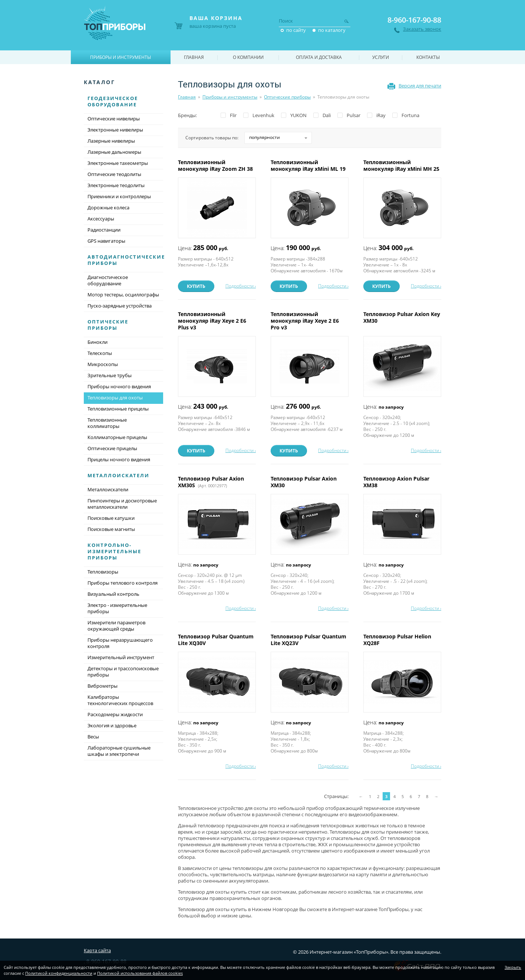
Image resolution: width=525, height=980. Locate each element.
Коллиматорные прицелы (117, 437)
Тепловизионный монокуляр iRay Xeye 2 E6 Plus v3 (212, 321)
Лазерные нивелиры (111, 141)
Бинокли (98, 342)
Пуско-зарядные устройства (120, 306)
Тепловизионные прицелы (118, 409)
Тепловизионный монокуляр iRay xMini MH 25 (402, 165)
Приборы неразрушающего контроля (120, 643)
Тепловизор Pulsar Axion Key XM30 (402, 317)
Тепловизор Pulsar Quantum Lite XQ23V (308, 640)
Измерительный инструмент (121, 657)
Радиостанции (104, 230)
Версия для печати (420, 86)
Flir (233, 115)
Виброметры (103, 686)
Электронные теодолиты (116, 185)
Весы (93, 737)
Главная (187, 97)
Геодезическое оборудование (113, 101)
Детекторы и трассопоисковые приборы (123, 672)
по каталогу (332, 30)
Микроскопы (103, 364)
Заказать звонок (422, 29)
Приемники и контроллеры (119, 196)
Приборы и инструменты (230, 97)
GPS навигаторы (106, 241)
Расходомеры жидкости (115, 714)
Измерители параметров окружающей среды (116, 626)
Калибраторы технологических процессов (120, 700)
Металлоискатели (118, 475)
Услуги (381, 57)
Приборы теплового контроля (123, 583)
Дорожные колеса (108, 207)
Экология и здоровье (112, 725)
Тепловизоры (103, 572)
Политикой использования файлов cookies (140, 973)
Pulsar (354, 115)
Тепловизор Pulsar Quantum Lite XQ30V (216, 640)
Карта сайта (97, 950)
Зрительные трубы (110, 375)
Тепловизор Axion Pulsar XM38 (396, 482)
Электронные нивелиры (115, 130)
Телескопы (100, 353)
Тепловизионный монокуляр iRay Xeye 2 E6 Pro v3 (305, 321)
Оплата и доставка (319, 57)
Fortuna (410, 115)
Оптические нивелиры (114, 119)
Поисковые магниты (111, 529)
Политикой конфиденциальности (59, 973)
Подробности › (241, 286)
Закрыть (513, 967)
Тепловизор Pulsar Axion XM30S (211, 482)
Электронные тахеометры (118, 163)
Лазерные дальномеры (114, 152)
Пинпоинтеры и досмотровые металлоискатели (122, 504)
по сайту (296, 30)
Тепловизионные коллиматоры (107, 423)
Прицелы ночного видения (119, 459)
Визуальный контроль (113, 594)
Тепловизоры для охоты (123, 398)
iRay (381, 115)
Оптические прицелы (112, 448)
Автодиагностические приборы (126, 260)
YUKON (298, 115)
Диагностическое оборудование (108, 280)
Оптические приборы (287, 97)
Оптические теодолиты (114, 174)
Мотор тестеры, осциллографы (123, 295)
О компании (248, 57)
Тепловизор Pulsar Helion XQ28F (397, 640)
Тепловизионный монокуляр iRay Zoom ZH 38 (216, 165)
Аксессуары (101, 219)
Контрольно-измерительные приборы (114, 551)
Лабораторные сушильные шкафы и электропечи (119, 751)
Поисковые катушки (111, 518)
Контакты (428, 57)
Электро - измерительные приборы (117, 608)
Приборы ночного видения (119, 386)
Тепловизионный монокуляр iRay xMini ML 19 (309, 165)
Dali (327, 115)
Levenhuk (263, 115)
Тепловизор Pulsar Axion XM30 (304, 482)
